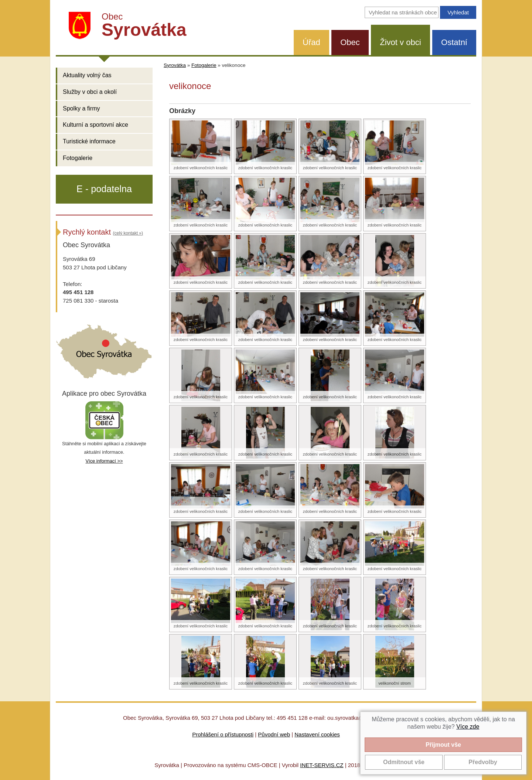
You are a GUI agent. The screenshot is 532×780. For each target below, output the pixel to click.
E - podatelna (104, 189)
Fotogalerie (78, 158)
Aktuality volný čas (87, 75)
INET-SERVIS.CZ (322, 765)
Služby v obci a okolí (90, 92)
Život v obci (400, 42)
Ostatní (454, 42)
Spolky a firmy (81, 108)
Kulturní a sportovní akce (96, 125)
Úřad (311, 42)
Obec (350, 42)
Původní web (274, 734)
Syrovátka (175, 65)
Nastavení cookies (317, 734)
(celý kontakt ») (128, 233)
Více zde (468, 727)
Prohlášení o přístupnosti (223, 734)
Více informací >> (104, 461)
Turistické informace (89, 141)
